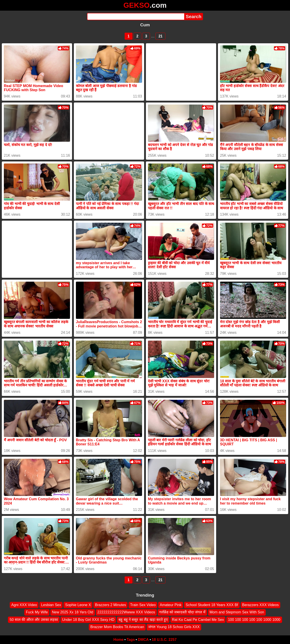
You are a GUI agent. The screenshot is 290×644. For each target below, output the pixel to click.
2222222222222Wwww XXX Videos (126, 612)
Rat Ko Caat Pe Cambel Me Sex (198, 619)
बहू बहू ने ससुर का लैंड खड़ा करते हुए (143, 619)
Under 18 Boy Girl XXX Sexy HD (88, 619)
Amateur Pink (171, 605)
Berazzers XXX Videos (261, 605)
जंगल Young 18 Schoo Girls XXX (174, 627)
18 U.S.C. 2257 (164, 640)
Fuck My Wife (37, 612)
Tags (131, 640)
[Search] (136, 17)
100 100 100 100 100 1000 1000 (254, 619)
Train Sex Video (143, 605)
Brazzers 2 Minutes (110, 605)
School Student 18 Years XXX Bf (212, 605)
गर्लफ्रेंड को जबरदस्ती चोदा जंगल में (182, 612)
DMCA (143, 640)
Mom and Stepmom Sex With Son (237, 612)
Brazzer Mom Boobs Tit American (117, 627)
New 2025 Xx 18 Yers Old (72, 612)
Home (118, 640)
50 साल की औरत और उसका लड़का (34, 619)
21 (160, 36)
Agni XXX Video (24, 605)
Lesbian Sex (51, 605)
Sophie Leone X (78, 605)
